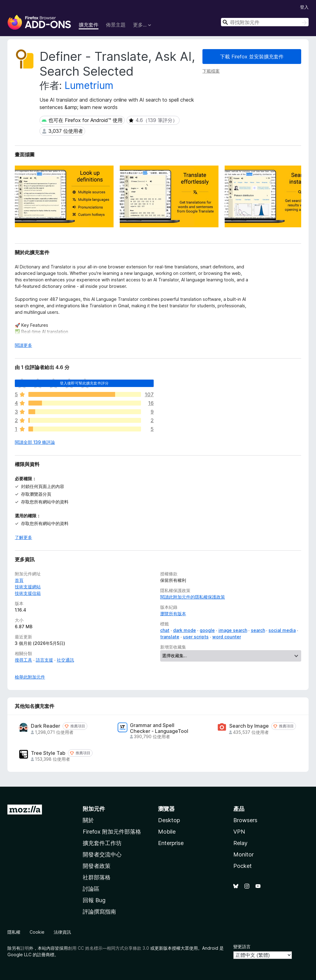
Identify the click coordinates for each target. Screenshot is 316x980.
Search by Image (249, 726)
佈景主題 (116, 25)
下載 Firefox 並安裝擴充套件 (252, 57)
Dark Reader (46, 726)
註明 (25, 948)
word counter (227, 637)
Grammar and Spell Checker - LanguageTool (159, 728)
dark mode (185, 630)
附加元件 (94, 809)
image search (233, 630)
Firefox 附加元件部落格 (112, 832)
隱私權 (14, 932)
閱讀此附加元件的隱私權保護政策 (193, 597)
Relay (240, 843)
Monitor (243, 854)
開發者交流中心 (102, 854)
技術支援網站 (28, 587)
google (207, 630)
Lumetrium (89, 85)
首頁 (19, 580)
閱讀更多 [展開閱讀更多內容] (23, 345)
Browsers (245, 820)
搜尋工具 (23, 660)
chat (165, 630)
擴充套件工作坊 (102, 843)
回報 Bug (94, 900)
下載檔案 (211, 71)
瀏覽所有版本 (173, 614)
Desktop (169, 820)
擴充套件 (89, 25)
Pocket (243, 866)
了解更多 (23, 537)
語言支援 (44, 660)
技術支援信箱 (28, 593)
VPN (239, 832)
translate (170, 637)
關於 (88, 820)
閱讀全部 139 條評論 (35, 442)
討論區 (91, 889)
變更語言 (242, 946)
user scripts (196, 637)
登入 (304, 7)
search (258, 630)
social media (282, 630)
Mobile (167, 832)
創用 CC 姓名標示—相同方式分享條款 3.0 (108, 948)
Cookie (37, 932)
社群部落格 (97, 877)
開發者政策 (97, 866)
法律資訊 (62, 932)
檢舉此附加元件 (30, 677)
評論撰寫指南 (99, 912)
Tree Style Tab (48, 753)
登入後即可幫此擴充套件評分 (84, 383)
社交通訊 (65, 660)
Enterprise (171, 843)
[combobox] (265, 22)
